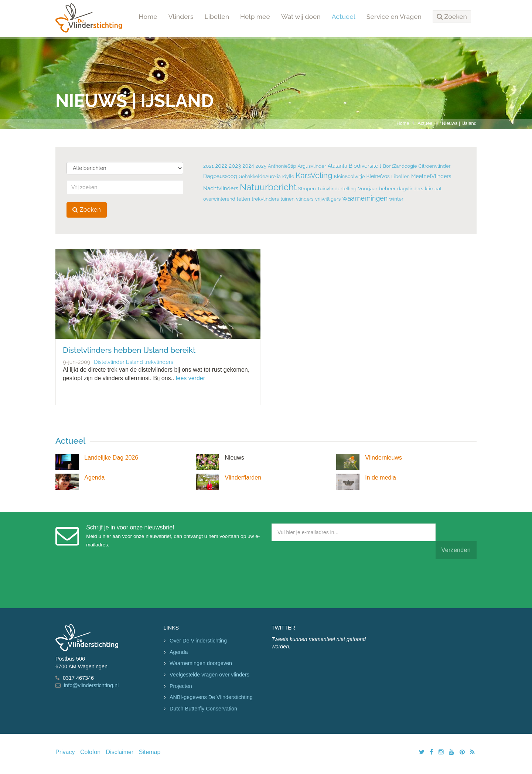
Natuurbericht (268, 187)
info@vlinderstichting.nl (91, 685)
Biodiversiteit (365, 166)
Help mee (255, 16)
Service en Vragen (394, 16)
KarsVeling (314, 175)
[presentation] (328, 582)
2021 (208, 166)
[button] (452, 17)
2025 (261, 166)
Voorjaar (368, 188)
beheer (387, 188)
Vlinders (181, 16)
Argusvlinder (312, 166)
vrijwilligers (328, 199)
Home (148, 16)
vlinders (305, 199)
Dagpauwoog (220, 176)
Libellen (217, 16)
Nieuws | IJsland (459, 123)
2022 (221, 166)
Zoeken (87, 210)
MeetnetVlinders (431, 176)
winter (396, 199)
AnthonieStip (282, 166)
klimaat (433, 188)
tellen (243, 199)
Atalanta (337, 166)
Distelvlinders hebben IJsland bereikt (129, 350)
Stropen (307, 189)
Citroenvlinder (435, 166)
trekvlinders (265, 199)
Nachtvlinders (221, 188)
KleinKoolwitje (349, 176)
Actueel (344, 16)
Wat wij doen (301, 16)
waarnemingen (365, 198)
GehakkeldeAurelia (260, 176)
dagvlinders (410, 189)
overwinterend (219, 199)
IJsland (134, 362)
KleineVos (378, 176)
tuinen (287, 199)
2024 (248, 166)
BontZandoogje (400, 166)
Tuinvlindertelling (337, 188)
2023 (235, 166)
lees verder (190, 378)
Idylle (288, 176)
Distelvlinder (109, 362)
